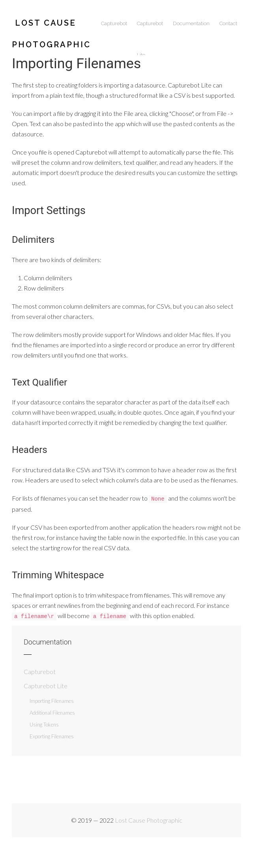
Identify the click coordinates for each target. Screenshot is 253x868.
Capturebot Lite (150, 30)
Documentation (191, 23)
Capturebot (114, 23)
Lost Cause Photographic (51, 29)
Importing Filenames (52, 700)
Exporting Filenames (52, 736)
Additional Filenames (52, 712)
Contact (228, 23)
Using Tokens (44, 724)
